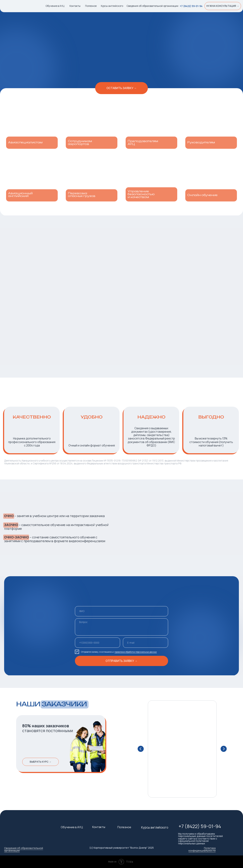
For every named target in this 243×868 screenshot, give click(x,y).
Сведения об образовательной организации (24, 849)
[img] (20, 6)
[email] (145, 643)
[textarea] (121, 627)
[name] (121, 611)
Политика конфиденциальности (202, 849)
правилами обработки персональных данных (136, 652)
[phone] (97, 643)
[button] (223, 6)
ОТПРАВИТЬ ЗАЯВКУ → (121, 661)
